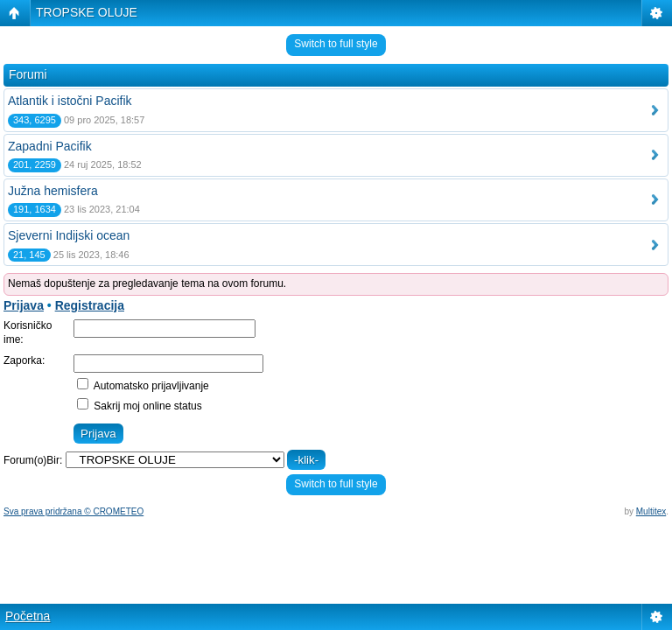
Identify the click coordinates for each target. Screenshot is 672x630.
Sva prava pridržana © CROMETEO (73, 511)
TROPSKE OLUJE (87, 12)
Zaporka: (24, 360)
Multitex (651, 511)
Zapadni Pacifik (50, 146)
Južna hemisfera (53, 191)
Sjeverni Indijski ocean (69, 235)
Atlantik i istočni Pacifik (70, 101)
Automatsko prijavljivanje (143, 386)
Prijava (24, 305)
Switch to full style (336, 44)
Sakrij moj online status (140, 406)
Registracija (90, 305)
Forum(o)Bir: (33, 460)
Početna (28, 616)
